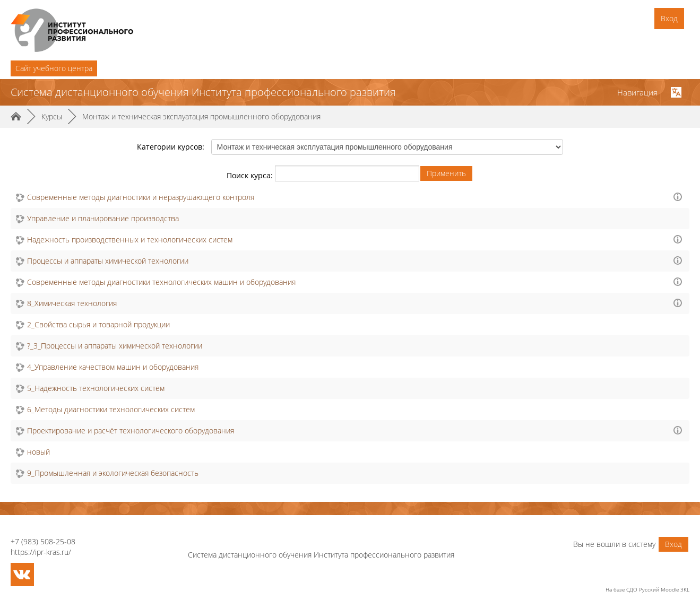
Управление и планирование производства (103, 218)
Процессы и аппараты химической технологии (108, 261)
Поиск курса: (251, 175)
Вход (669, 18)
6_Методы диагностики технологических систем (111, 409)
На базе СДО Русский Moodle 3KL (647, 589)
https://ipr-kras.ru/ (41, 552)
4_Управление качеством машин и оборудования (113, 367)
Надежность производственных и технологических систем (130, 240)
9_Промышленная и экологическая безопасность (113, 473)
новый (38, 452)
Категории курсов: (171, 147)
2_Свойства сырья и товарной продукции (98, 324)
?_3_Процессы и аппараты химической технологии (115, 346)
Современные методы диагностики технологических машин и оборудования (161, 282)
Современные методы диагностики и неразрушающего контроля (141, 197)
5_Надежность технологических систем (96, 388)
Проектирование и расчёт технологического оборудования (131, 431)
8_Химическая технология (72, 303)
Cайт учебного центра (54, 68)
